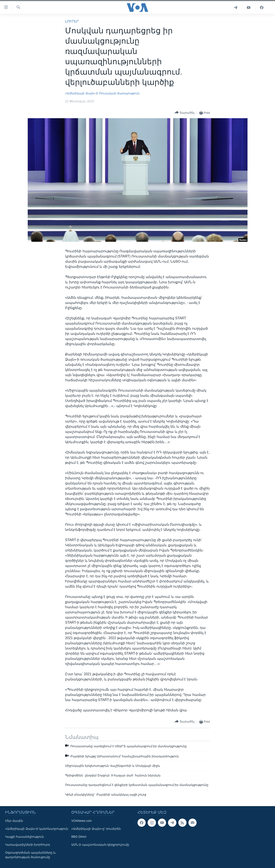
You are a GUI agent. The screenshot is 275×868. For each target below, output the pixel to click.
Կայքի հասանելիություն (24, 837)
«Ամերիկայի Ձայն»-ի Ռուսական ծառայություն (102, 93)
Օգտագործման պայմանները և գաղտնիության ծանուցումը (30, 855)
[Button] (185, 113)
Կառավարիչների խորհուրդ (27, 845)
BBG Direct (79, 837)
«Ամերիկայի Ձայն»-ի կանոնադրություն (37, 829)
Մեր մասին (14, 821)
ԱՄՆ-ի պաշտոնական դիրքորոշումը (100, 845)
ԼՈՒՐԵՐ (72, 21)
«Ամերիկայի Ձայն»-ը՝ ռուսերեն (96, 829)
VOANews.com (82, 821)
